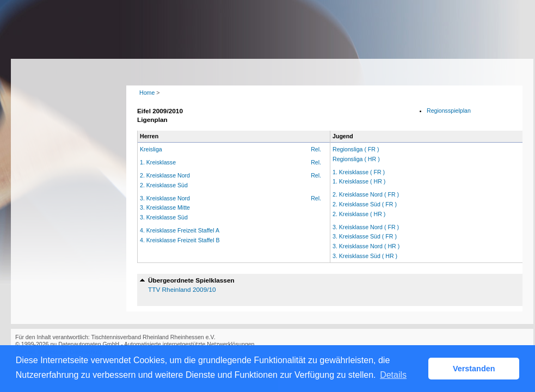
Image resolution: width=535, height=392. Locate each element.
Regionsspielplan (449, 111)
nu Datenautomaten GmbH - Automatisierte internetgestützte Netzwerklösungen (152, 344)
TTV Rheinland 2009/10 (182, 290)
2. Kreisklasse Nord (165, 175)
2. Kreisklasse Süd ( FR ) (365, 204)
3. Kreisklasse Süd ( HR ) (365, 256)
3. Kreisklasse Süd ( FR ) (365, 236)
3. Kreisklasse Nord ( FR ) (366, 227)
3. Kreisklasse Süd (164, 217)
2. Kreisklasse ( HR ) (359, 214)
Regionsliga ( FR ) (356, 149)
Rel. (316, 149)
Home (147, 93)
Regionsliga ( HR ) (356, 159)
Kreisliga (151, 149)
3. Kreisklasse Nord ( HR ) (366, 246)
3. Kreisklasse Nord (165, 198)
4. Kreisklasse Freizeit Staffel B (180, 240)
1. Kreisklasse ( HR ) (359, 181)
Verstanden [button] (474, 369)
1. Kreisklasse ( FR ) (359, 172)
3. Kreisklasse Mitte (165, 207)
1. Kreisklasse (158, 162)
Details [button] (393, 375)
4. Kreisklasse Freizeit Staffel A (180, 230)
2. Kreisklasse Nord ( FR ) (366, 194)
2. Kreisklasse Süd (164, 185)
